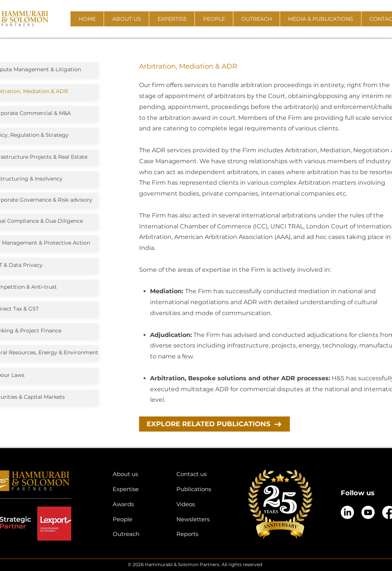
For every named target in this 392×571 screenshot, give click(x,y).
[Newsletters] (203, 519)
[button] (126, 19)
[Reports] (203, 534)
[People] (139, 519)
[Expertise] (139, 489)
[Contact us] (203, 474)
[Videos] (203, 504)
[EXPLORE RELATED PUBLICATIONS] (214, 424)
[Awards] (139, 504)
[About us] (139, 474)
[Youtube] (368, 512)
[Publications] (203, 489)
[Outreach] (139, 534)
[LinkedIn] (347, 512)
